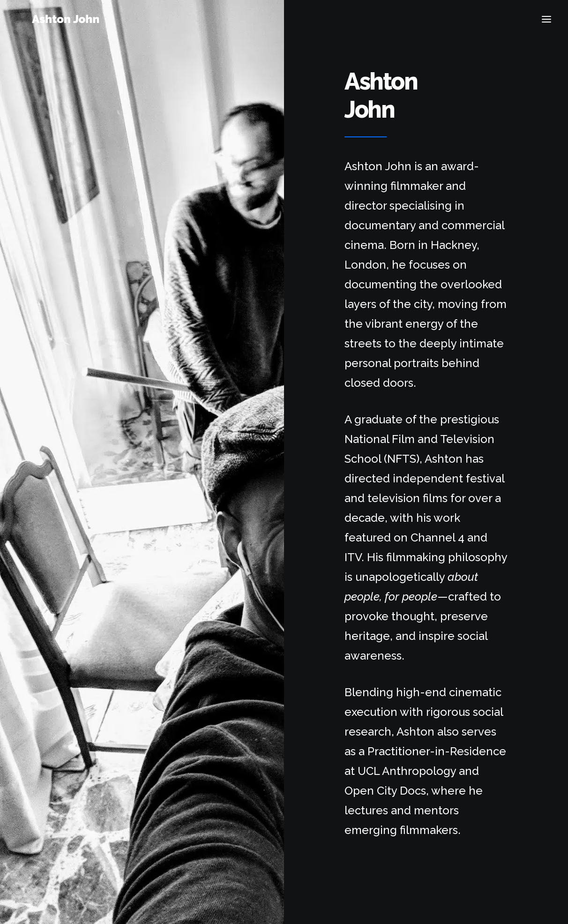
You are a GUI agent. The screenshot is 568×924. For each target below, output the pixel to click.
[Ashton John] (76, 21)
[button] (546, 21)
